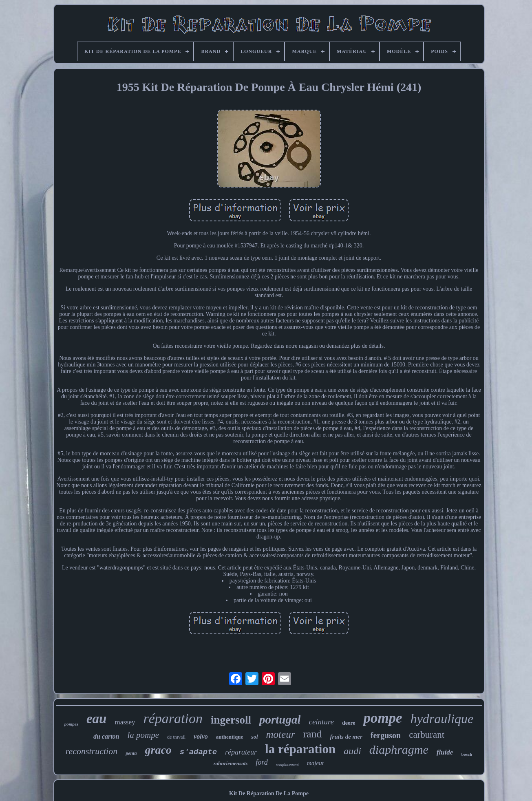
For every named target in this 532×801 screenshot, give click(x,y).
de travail (176, 737)
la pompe (143, 735)
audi (352, 751)
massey (125, 722)
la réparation (300, 749)
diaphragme (399, 749)
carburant (427, 735)
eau (97, 719)
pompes (71, 724)
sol (254, 737)
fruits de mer (346, 737)
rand (312, 734)
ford (262, 762)
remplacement (287, 765)
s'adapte (198, 752)
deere (349, 723)
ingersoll (231, 720)
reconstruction (92, 751)
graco (158, 750)
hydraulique (442, 719)
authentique (230, 737)
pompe (383, 718)
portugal (280, 719)
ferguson (386, 735)
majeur (316, 763)
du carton (106, 736)
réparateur (241, 752)
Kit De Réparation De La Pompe (269, 793)
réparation (173, 718)
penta (131, 753)
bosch (467, 754)
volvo (201, 736)
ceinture (321, 722)
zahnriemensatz (231, 763)
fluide (445, 752)
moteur (281, 734)
